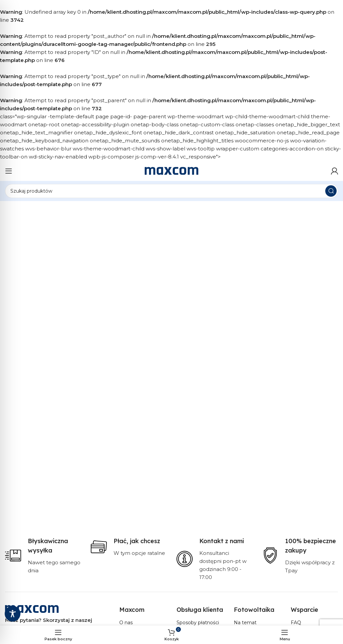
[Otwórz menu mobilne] (9, 171)
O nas (126, 623)
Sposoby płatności (198, 623)
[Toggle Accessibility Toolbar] (13, 614)
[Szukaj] (171, 191)
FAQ (296, 623)
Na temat (245, 623)
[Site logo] (171, 170)
